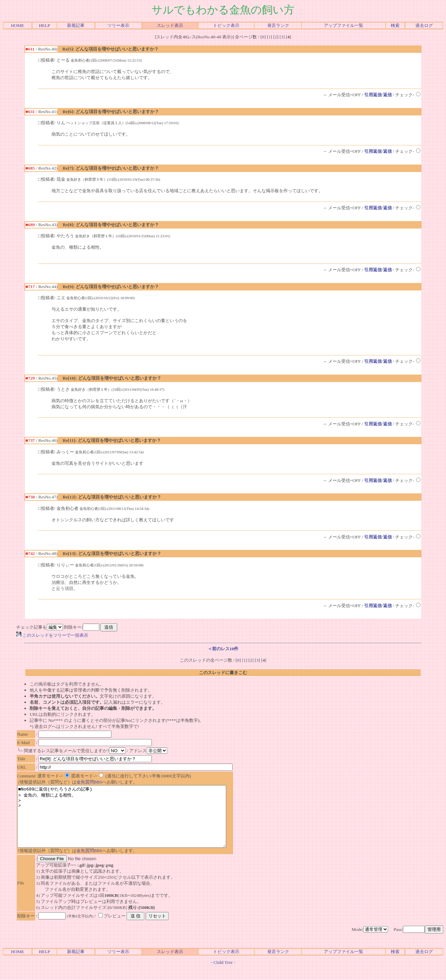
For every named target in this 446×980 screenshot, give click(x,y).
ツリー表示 (118, 25)
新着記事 (76, 25)
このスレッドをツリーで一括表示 (52, 635)
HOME (17, 25)
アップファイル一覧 (344, 25)
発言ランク (278, 25)
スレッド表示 (170, 25)
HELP (44, 25)
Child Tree (223, 974)
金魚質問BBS (89, 782)
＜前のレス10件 (223, 649)
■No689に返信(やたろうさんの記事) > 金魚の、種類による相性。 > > (134, 823)
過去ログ (424, 25)
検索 (395, 25)
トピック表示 (226, 25)
